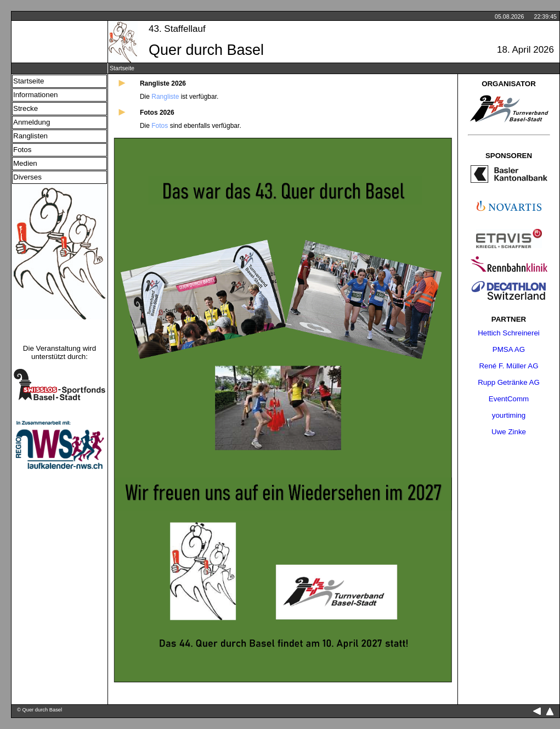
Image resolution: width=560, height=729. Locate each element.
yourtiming (509, 415)
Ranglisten (30, 136)
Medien (25, 163)
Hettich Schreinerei (509, 333)
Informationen (36, 95)
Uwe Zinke (509, 432)
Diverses (27, 177)
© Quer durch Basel (39, 710)
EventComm (509, 399)
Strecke (26, 108)
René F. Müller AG (508, 366)
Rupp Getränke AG (509, 382)
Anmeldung (32, 122)
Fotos (22, 150)
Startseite (29, 81)
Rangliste (165, 97)
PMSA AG (509, 349)
